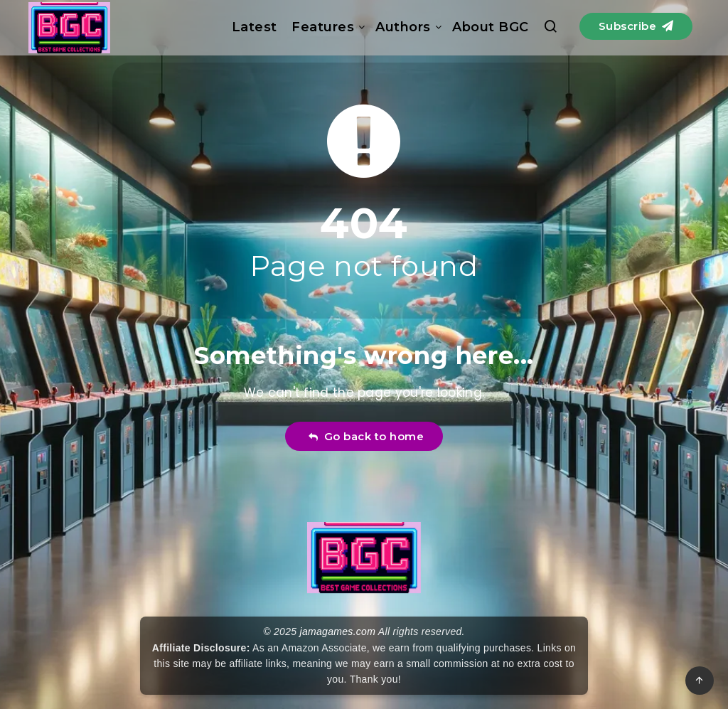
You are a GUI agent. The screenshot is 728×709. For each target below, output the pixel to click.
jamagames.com (338, 631)
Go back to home (366, 436)
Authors (403, 27)
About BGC (491, 27)
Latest (255, 27)
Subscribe (636, 26)
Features (323, 27)
